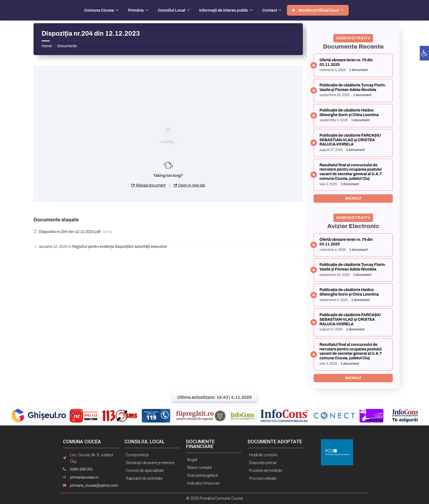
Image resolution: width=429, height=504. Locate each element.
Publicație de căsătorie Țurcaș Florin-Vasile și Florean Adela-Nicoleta (353, 87)
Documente (67, 46)
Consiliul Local (174, 10)
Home (47, 46)
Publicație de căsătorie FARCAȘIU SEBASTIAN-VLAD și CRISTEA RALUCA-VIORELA (350, 140)
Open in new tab (190, 185)
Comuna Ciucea (102, 10)
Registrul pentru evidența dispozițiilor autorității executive (120, 247)
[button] (424, 53)
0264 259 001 (81, 469)
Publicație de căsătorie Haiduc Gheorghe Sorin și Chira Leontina (349, 113)
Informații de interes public (227, 10)
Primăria (139, 10)
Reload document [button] (148, 185)
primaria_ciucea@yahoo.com (94, 486)
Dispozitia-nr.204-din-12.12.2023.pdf (70, 232)
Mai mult (353, 198)
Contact (273, 10)
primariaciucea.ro (84, 477)
